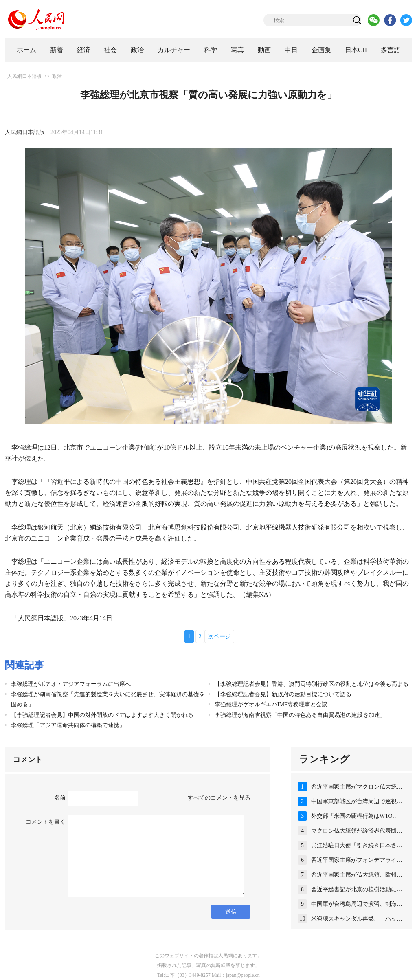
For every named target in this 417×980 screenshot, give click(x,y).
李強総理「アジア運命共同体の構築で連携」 (68, 725)
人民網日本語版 (24, 76)
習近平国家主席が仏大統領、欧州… (357, 875)
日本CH (356, 50)
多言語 (391, 50)
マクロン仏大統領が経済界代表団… (357, 831)
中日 (291, 50)
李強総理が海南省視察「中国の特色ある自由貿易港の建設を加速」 (300, 715)
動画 (264, 50)
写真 (237, 50)
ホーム (26, 50)
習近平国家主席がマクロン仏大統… (357, 787)
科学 (211, 50)
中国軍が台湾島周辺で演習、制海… (357, 904)
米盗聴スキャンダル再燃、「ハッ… (357, 919)
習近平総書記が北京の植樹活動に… (357, 889)
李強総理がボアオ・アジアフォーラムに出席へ (71, 684)
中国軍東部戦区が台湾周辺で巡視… (357, 801)
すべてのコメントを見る (219, 798)
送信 (231, 912)
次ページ (219, 636)
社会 (110, 50)
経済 (83, 50)
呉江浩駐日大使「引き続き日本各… (357, 845)
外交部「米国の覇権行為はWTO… (355, 816)
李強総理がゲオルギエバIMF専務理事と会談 (271, 704)
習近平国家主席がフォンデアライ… (357, 860)
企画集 (321, 50)
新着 (57, 50)
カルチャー (174, 50)
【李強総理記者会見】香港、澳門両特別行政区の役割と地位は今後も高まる (312, 684)
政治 (137, 50)
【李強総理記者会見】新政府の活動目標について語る (283, 694)
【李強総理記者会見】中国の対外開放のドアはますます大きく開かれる (102, 715)
